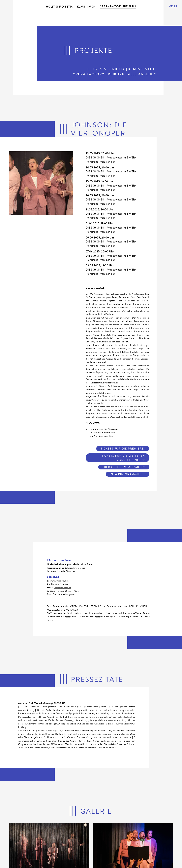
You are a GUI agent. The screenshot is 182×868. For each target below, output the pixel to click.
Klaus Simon (86, 6)
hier (75, 610)
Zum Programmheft (128, 474)
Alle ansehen (142, 74)
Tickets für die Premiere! (123, 448)
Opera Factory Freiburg (118, 6)
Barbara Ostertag (60, 584)
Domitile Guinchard (67, 571)
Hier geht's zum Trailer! (124, 467)
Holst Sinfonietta (59, 6)
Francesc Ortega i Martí (67, 591)
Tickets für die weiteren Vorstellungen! (123, 458)
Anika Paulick (62, 581)
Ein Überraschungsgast (64, 594)
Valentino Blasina (62, 587)
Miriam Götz (79, 568)
